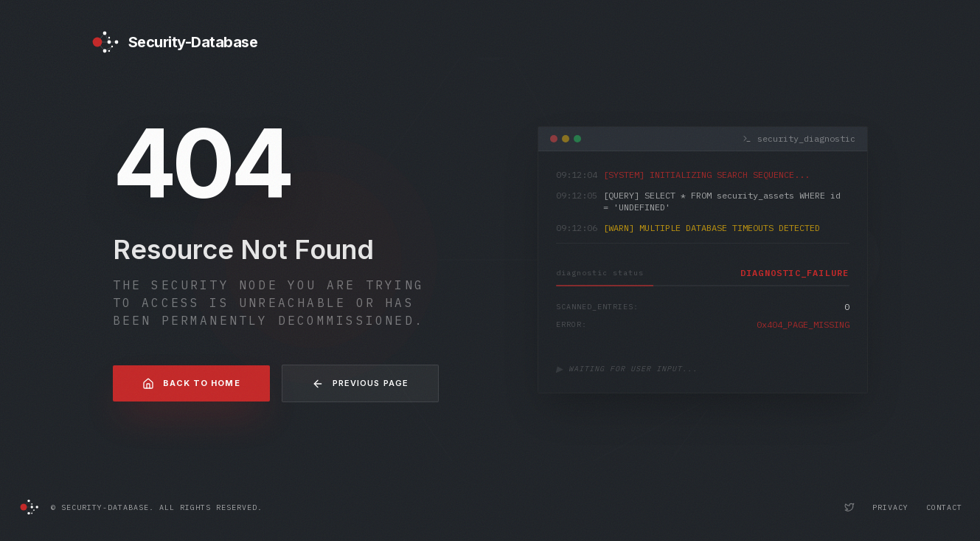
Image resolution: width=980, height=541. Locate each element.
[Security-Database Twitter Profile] (849, 507)
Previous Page (360, 384)
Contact (944, 507)
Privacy (890, 507)
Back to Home (191, 384)
